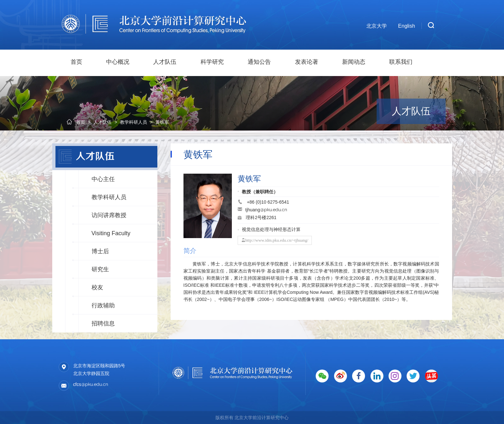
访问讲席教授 (109, 215)
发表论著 (307, 62)
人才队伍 (165, 62)
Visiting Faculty (111, 233)
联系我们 (401, 62)
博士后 (100, 251)
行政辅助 (103, 305)
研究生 (100, 269)
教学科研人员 (109, 197)
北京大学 (377, 26)
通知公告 (259, 62)
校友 (97, 287)
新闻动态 (354, 62)
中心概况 (118, 62)
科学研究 (212, 62)
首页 (76, 62)
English (407, 26)
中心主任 (103, 179)
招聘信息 (103, 323)
